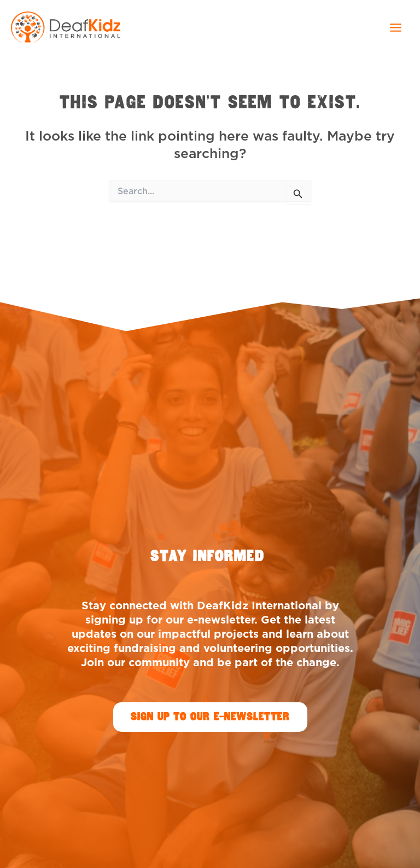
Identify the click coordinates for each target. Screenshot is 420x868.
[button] (210, 717)
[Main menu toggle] (395, 27)
